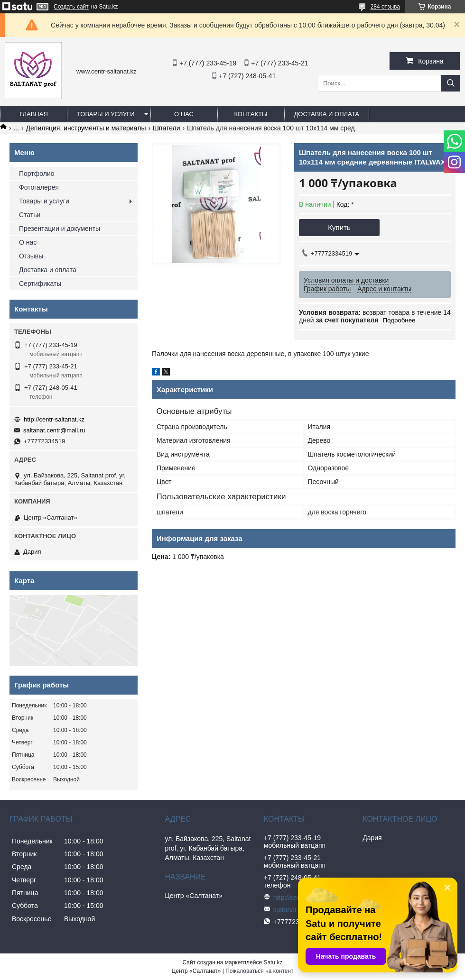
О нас (184, 114)
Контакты (251, 114)
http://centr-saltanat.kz (54, 419)
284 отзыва (385, 7)
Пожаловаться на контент (259, 971)
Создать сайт (71, 7)
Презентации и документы (60, 229)
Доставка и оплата (327, 114)
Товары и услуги (106, 114)
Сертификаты (40, 284)
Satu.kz (273, 962)
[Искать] (451, 83)
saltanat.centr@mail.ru (54, 430)
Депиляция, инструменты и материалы (86, 128)
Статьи (30, 215)
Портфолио (37, 174)
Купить (339, 227)
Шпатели (166, 128)
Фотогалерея (39, 187)
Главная (34, 114)
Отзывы (31, 256)
